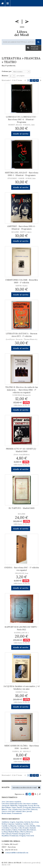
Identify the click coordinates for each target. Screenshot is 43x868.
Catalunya (21, 826)
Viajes (14, 807)
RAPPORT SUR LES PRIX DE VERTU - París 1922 (22, 628)
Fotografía (27, 807)
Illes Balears (31, 830)
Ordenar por (7, 71)
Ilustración (36, 807)
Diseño (20, 807)
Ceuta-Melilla (30, 826)
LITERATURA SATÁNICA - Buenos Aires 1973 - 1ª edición (21, 335)
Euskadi (33, 828)
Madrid (11, 832)
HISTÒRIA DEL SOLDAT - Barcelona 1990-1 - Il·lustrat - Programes (22, 174)
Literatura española (13, 802)
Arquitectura (17, 809)
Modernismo (7, 813)
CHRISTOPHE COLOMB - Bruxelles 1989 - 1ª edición (21, 281)
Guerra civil (6, 811)
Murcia (23, 832)
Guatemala (22, 830)
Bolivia (4, 824)
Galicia (15, 830)
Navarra (29, 832)
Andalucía (5, 822)
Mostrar (5, 76)
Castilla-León (28, 824)
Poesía (31, 806)
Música (5, 809)
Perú (28, 834)
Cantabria (18, 824)
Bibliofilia (14, 806)
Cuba (20, 828)
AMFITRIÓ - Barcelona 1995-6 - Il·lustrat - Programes (22, 228)
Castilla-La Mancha (9, 826)
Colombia (5, 828)
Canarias (11, 824)
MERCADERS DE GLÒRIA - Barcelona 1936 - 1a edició (22, 747)
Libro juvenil (27, 811)
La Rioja (5, 832)
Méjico (17, 832)
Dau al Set (27, 809)
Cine (10, 809)
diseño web (6, 865)
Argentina (20, 822)
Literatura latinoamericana (12, 804)
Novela (36, 806)
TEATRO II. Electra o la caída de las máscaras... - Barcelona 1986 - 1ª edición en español (22, 390)
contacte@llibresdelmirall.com (17, 853)
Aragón (12, 822)
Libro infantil (16, 811)
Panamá (15, 834)
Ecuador (26, 828)
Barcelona (35, 822)
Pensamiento (17, 813)
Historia (34, 809)
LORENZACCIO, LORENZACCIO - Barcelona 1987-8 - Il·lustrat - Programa (22, 119)
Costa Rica (14, 828)
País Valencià (7, 834)
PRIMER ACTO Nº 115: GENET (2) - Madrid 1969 (21, 450)
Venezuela (30, 836)
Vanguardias (23, 806)
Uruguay (22, 836)
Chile (38, 826)
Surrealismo (6, 807)
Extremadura (7, 830)
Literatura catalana (30, 804)
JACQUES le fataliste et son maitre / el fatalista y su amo (21, 688)
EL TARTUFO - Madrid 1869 (22, 508)
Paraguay (22, 834)
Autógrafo (6, 806)
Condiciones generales (31, 863)
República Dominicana (10, 836)
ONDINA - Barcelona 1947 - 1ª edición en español (22, 569)
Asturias (27, 822)
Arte (3, 802)
